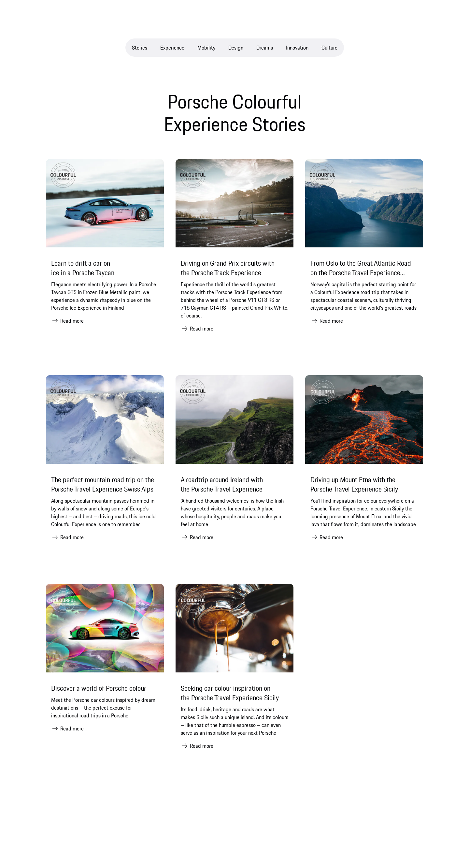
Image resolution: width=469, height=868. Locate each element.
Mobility (206, 48)
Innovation (297, 48)
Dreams (265, 48)
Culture (329, 48)
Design (236, 48)
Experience (172, 48)
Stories (140, 48)
